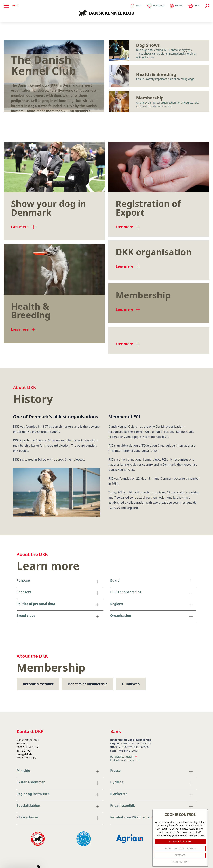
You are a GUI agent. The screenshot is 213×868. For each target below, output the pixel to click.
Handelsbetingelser (124, 757)
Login (136, 6)
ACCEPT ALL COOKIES (180, 842)
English (176, 6)
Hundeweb (156, 6)
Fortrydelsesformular (125, 760)
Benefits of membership (88, 684)
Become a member (38, 684)
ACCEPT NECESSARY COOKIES (180, 848)
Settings (180, 855)
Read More (180, 862)
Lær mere (128, 227)
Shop (194, 6)
